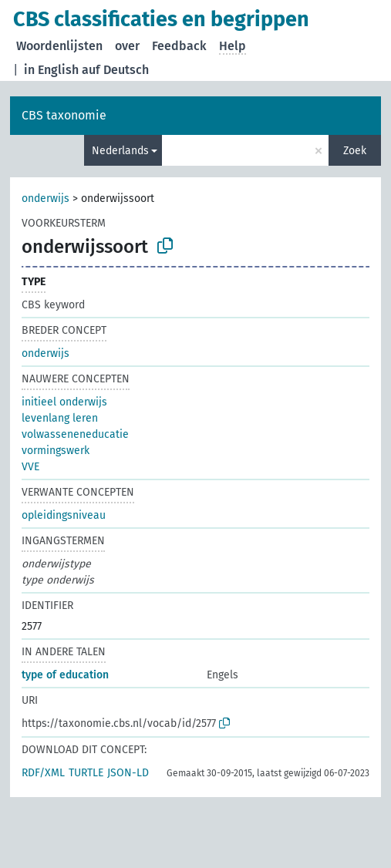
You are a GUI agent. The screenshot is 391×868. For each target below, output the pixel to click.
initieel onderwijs (64, 402)
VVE (30, 467)
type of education (65, 675)
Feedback (179, 46)
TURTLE (86, 773)
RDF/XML (43, 773)
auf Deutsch (115, 70)
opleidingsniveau (64, 515)
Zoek (355, 151)
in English (51, 70)
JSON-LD (128, 773)
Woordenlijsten (59, 46)
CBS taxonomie (64, 115)
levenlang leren (60, 418)
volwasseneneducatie (75, 434)
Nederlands (120, 151)
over (127, 46)
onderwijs (46, 198)
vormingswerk (56, 451)
